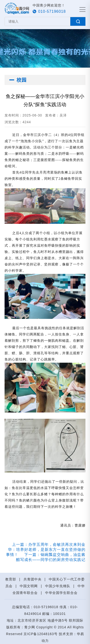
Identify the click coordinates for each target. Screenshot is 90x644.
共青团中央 (33, 579)
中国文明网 (29, 586)
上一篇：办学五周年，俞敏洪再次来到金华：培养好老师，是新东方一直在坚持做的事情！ (46, 550)
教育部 (11, 579)
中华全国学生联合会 (61, 593)
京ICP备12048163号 (41, 634)
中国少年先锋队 (58, 586)
